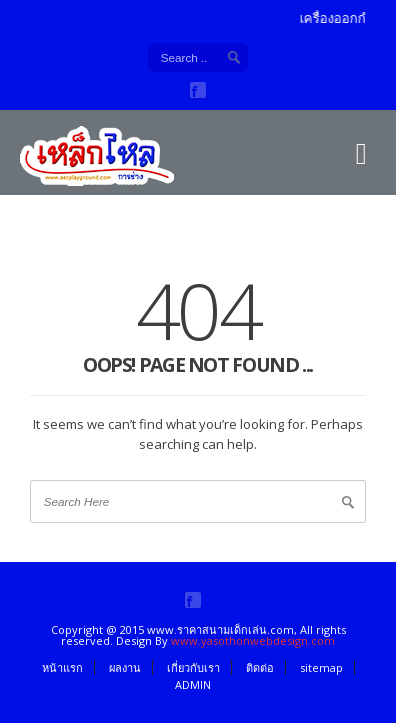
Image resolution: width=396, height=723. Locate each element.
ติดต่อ (260, 667)
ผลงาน (125, 667)
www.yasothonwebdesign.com (253, 640)
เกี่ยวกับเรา (193, 667)
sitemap (321, 667)
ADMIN (193, 684)
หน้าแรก (62, 667)
